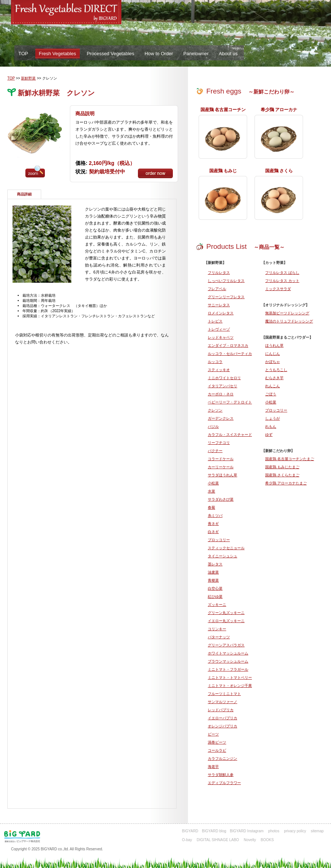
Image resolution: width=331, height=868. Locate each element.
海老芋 (213, 767)
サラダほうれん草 (223, 475)
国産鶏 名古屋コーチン (223, 110)
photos (274, 831)
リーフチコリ (219, 443)
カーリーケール (221, 467)
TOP (23, 54)
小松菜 (271, 402)
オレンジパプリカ (223, 726)
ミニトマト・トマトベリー (230, 678)
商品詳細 (24, 194)
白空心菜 (215, 588)
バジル (213, 426)
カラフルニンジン (223, 758)
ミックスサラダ (278, 289)
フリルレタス (219, 273)
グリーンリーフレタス (226, 297)
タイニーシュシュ (223, 556)
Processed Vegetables (111, 54)
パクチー (215, 451)
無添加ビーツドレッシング (287, 313)
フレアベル (217, 289)
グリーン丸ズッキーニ (226, 613)
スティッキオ (219, 370)
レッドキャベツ (221, 337)
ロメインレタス (221, 313)
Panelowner (196, 54)
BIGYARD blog (214, 831)
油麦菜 (213, 572)
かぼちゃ (273, 362)
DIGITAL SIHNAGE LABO (218, 840)
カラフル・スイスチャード (230, 435)
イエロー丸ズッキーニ (226, 621)
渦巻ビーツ (217, 742)
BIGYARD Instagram (247, 831)
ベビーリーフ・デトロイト (230, 402)
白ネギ (213, 532)
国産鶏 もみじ (223, 171)
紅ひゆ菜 (215, 597)
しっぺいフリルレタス (226, 281)
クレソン (215, 410)
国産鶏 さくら (279, 171)
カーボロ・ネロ (221, 394)
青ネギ (213, 524)
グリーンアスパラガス (226, 645)
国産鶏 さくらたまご (282, 475)
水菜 (211, 491)
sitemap (317, 831)
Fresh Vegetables (58, 54)
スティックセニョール (226, 548)
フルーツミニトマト (224, 694)
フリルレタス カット (282, 281)
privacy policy (295, 831)
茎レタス (215, 564)
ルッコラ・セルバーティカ (230, 354)
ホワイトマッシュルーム (228, 653)
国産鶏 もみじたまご (282, 467)
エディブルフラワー (224, 783)
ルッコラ (215, 362)
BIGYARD (190, 831)
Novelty (250, 840)
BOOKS (267, 840)
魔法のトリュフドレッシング (289, 321)
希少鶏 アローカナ (279, 110)
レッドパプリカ (221, 710)
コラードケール (221, 459)
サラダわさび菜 (221, 499)
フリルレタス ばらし (282, 273)
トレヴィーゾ (219, 329)
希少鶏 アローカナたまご (286, 483)
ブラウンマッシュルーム (228, 661)
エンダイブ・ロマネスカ (228, 345)
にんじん (273, 354)
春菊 (211, 507)
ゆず (269, 435)
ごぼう (271, 394)
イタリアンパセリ (223, 386)
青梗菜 (213, 580)
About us (228, 54)
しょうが (273, 418)
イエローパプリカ (223, 718)
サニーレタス (219, 305)
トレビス (215, 321)
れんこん (273, 386)
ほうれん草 (274, 345)
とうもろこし (276, 370)
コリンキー (217, 629)
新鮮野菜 (28, 78)
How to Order (159, 54)
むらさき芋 (274, 378)
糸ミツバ (215, 516)
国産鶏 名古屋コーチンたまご (290, 459)
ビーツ (213, 734)
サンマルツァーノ (223, 702)
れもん (271, 426)
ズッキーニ (217, 605)
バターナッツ (219, 637)
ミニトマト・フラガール (228, 669)
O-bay (187, 840)
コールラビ (217, 750)
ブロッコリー (276, 410)
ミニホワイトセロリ (224, 378)
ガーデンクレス (221, 418)
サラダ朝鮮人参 (221, 775)
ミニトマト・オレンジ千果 (230, 686)
